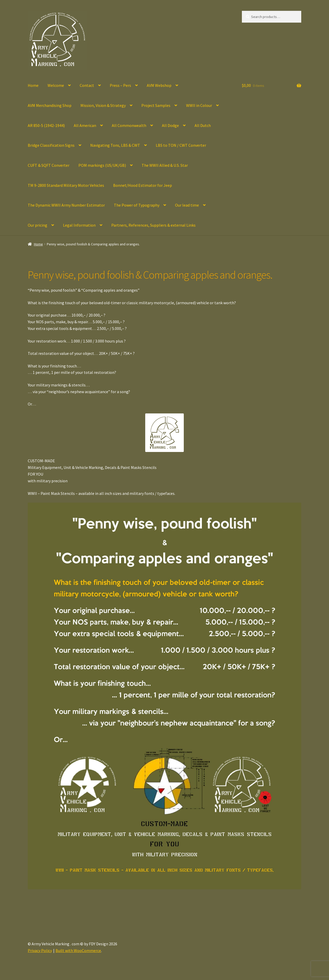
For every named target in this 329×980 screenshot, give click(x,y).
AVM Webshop (159, 85)
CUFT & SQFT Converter (49, 165)
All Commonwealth (129, 125)
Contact (87, 85)
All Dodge (170, 125)
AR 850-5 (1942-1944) (46, 125)
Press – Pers (120, 85)
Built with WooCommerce (78, 950)
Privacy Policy (40, 950)
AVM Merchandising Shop (50, 105)
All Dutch (203, 125)
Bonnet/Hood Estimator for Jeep (143, 185)
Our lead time (187, 205)
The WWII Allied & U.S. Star (165, 165)
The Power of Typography (137, 205)
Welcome (56, 85)
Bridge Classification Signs (51, 145)
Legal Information (79, 225)
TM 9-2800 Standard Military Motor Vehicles (66, 185)
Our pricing (38, 225)
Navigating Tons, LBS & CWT (115, 145)
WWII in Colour (199, 105)
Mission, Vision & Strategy (103, 105)
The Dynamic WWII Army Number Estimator (66, 205)
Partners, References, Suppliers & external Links (153, 225)
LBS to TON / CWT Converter (181, 145)
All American (85, 125)
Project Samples (156, 105)
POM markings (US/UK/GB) (102, 165)
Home (33, 85)
